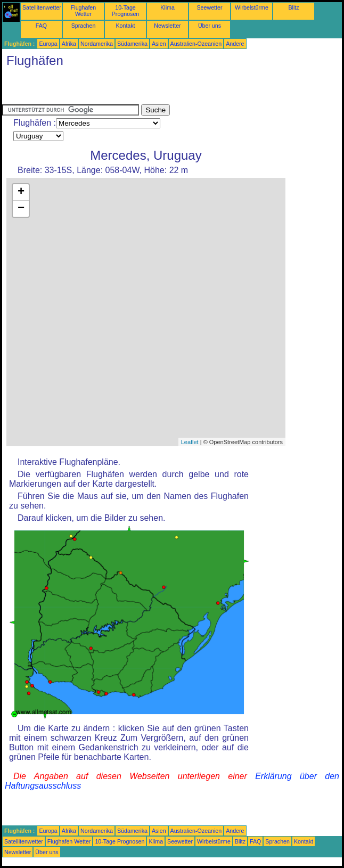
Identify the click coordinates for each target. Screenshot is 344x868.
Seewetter (210, 7)
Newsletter (167, 26)
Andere (235, 44)
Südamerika (132, 44)
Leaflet (190, 442)
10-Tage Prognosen (126, 11)
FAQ (41, 26)
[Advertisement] (127, 88)
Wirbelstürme (252, 7)
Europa (48, 44)
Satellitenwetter (42, 7)
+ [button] (21, 192)
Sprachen (84, 26)
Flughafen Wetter (83, 11)
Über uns (210, 26)
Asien (159, 44)
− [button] (21, 209)
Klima (167, 7)
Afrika (69, 44)
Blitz (293, 7)
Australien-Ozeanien (196, 44)
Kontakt (125, 26)
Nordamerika (97, 44)
